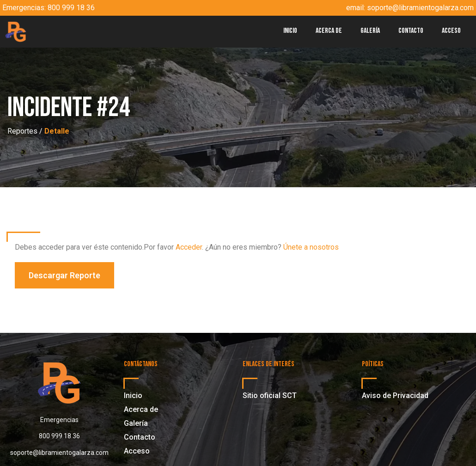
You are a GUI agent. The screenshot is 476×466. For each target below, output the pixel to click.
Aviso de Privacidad (395, 395)
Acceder (189, 247)
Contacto (411, 31)
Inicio (290, 31)
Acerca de (329, 31)
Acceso (451, 31)
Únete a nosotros (311, 247)
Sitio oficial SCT (270, 395)
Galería (370, 31)
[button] (64, 275)
